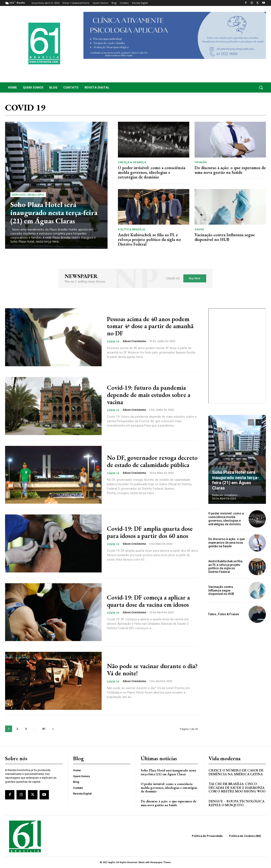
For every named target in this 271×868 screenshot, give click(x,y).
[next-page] (53, 729)
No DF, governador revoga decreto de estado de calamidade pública (152, 461)
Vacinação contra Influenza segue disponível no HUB (225, 237)
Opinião (201, 162)
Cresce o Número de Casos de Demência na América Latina (236, 772)
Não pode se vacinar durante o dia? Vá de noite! (152, 670)
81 (44, 729)
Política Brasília (132, 229)
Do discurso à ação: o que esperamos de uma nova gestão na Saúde (230, 170)
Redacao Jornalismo (225, 495)
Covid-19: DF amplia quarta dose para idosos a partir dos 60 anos (150, 532)
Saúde (199, 229)
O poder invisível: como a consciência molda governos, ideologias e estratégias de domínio (152, 172)
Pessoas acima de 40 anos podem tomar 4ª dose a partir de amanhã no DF (150, 326)
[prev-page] (251, 422)
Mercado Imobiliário (28, 195)
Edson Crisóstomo (134, 341)
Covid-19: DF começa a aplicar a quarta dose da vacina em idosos (148, 601)
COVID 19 (113, 341)
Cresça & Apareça (132, 162)
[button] (237, 87)
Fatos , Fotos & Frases (224, 614)
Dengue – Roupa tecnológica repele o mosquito (236, 803)
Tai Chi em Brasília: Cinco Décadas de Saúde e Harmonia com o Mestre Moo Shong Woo (237, 788)
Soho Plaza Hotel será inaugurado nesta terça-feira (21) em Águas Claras (54, 213)
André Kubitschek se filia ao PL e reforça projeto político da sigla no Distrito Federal (149, 239)
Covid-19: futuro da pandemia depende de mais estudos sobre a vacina (149, 395)
